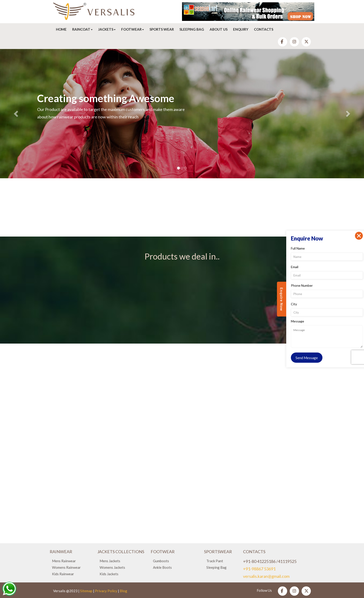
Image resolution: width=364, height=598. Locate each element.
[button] (16, 114)
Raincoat (82, 29)
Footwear (133, 29)
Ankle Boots (162, 567)
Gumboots (161, 561)
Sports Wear (162, 29)
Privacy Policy (106, 591)
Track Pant (215, 561)
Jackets (107, 29)
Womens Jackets (112, 567)
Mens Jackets (110, 561)
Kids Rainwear (63, 574)
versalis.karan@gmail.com (266, 576)
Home (61, 29)
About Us (219, 29)
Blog (123, 591)
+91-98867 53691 (259, 569)
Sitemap (86, 591)
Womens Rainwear (66, 567)
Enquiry (241, 29)
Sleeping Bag (192, 29)
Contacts (264, 29)
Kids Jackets (109, 574)
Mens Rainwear (64, 561)
